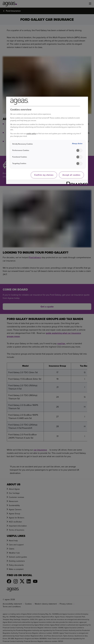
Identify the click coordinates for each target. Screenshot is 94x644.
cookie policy (31, 134)
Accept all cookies (71, 175)
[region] (47, 140)
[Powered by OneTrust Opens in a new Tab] (76, 182)
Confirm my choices (44, 175)
